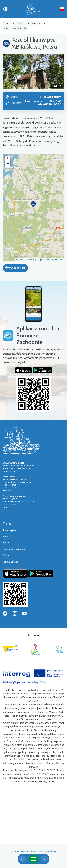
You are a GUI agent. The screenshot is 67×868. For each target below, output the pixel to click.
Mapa (5, 536)
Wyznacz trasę (15, 268)
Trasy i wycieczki (11, 530)
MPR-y (6, 543)
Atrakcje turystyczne (29, 23)
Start (7, 23)
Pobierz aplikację (11, 562)
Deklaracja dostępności (14, 549)
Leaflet (19, 260)
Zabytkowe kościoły (15, 28)
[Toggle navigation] (34, 859)
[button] (7, 72)
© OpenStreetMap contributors (50, 260)
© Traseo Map (30, 260)
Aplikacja (7, 555)
